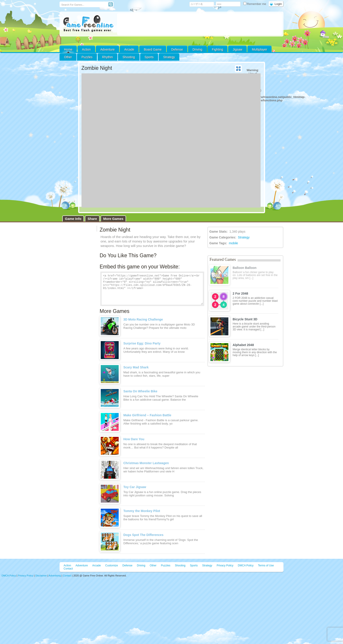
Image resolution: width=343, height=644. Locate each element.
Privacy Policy (225, 565)
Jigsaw (237, 49)
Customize (112, 565)
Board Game (153, 49)
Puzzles (87, 57)
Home (68, 49)
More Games (113, 219)
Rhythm (107, 57)
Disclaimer (41, 576)
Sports (149, 57)
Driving (197, 49)
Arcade (129, 49)
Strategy (169, 57)
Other (153, 565)
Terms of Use (266, 565)
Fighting (218, 49)
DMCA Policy (246, 565)
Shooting (129, 57)
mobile (233, 243)
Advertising (55, 576)
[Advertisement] (199, 24)
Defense (177, 49)
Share (92, 219)
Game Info (73, 219)
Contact (68, 569)
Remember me (255, 4)
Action (86, 49)
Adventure (107, 49)
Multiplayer (259, 49)
